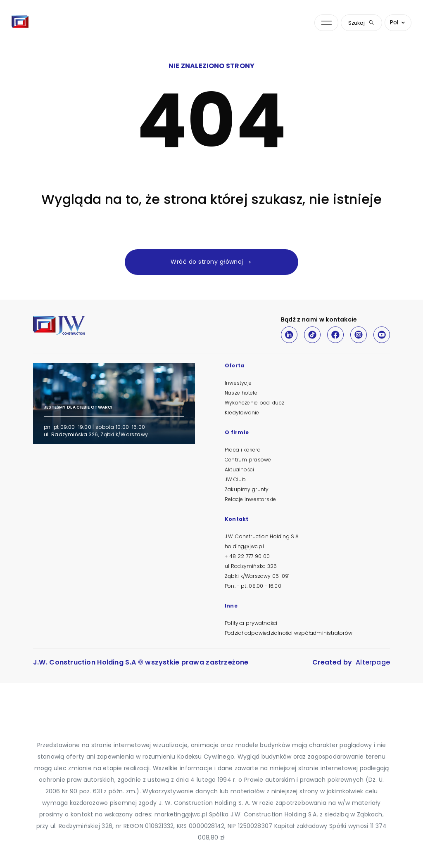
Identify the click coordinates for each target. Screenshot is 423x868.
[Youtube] (382, 335)
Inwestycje (238, 383)
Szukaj (361, 23)
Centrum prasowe (248, 460)
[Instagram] (359, 335)
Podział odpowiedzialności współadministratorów (289, 633)
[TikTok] (312, 335)
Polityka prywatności (251, 623)
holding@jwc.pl (244, 546)
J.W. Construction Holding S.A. (262, 536)
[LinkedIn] (289, 335)
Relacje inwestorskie (250, 499)
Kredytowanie (242, 413)
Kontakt (236, 520)
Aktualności (239, 469)
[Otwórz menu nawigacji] (326, 23)
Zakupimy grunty (247, 489)
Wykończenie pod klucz (254, 403)
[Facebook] (335, 335)
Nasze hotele (241, 393)
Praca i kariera (243, 450)
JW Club (235, 479)
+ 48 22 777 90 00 (247, 556)
